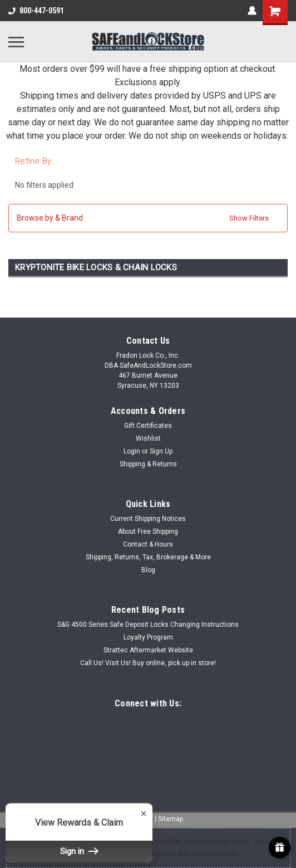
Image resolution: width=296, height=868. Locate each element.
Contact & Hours (148, 544)
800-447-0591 (36, 11)
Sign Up (161, 451)
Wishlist (148, 438)
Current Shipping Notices (148, 519)
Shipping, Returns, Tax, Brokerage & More (148, 557)
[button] (148, 218)
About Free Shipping (148, 531)
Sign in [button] (79, 851)
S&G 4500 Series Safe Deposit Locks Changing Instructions (148, 625)
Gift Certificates (148, 426)
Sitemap (171, 819)
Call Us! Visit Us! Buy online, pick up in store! (148, 663)
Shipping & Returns (148, 464)
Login (132, 451)
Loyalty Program (148, 637)
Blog (148, 570)
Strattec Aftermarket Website (148, 650)
